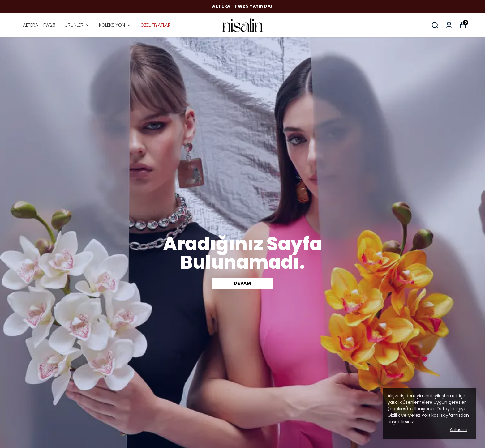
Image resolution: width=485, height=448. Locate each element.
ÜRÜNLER (77, 25)
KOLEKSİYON (115, 25)
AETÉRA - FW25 (39, 25)
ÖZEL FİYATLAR (156, 25)
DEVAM (242, 283)
